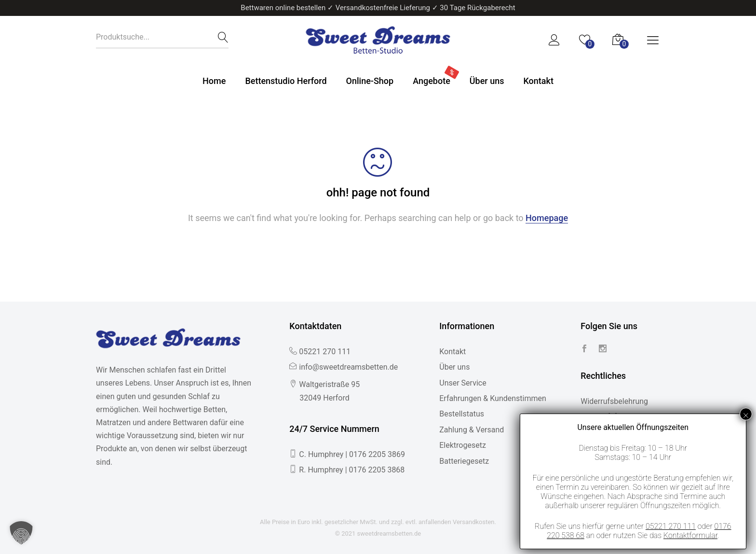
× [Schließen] (746, 414)
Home (214, 81)
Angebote (432, 81)
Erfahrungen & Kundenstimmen (493, 398)
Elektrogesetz (463, 445)
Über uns (487, 81)
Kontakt (538, 81)
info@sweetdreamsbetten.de (348, 367)
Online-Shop (370, 81)
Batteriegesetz (464, 461)
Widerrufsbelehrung (614, 401)
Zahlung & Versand (472, 430)
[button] (21, 533)
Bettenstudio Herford (286, 81)
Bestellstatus (462, 414)
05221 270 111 (325, 352)
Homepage (547, 218)
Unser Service (463, 383)
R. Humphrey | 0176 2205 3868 (352, 470)
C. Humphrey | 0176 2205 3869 (352, 454)
